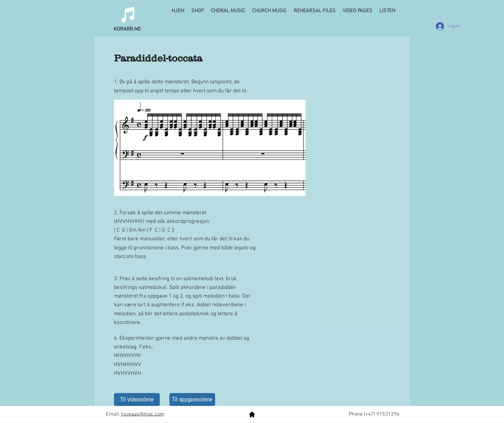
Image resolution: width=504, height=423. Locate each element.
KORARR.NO (127, 29)
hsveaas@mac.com (143, 414)
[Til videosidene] (137, 400)
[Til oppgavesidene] (192, 400)
